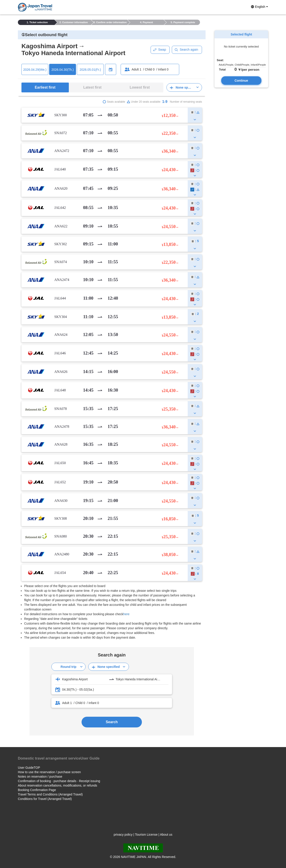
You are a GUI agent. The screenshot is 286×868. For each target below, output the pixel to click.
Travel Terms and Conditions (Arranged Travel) (50, 794)
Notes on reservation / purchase (40, 777)
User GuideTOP (29, 768)
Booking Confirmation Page (37, 790)
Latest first (93, 87)
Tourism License (146, 835)
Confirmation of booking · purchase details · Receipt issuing (59, 781)
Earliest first (45, 87)
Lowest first (140, 87)
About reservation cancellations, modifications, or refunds (58, 785)
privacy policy (123, 835)
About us (166, 835)
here (126, 614)
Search (112, 722)
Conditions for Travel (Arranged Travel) (45, 799)
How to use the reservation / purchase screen (49, 772)
